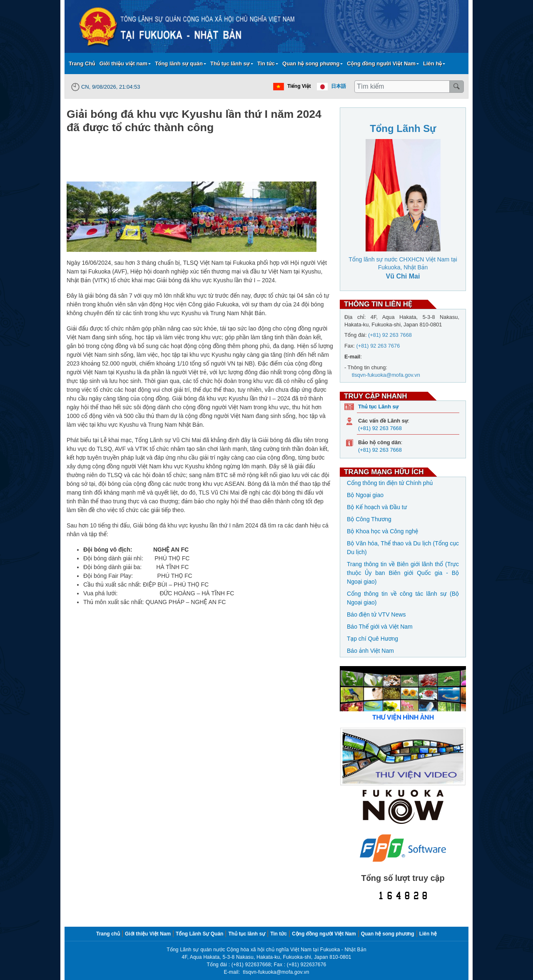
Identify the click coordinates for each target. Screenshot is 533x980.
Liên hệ (432, 63)
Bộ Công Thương (369, 519)
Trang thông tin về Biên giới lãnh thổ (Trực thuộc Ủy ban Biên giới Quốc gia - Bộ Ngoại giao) (403, 573)
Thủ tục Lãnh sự (378, 407)
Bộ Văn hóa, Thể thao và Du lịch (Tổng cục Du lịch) (403, 548)
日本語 (339, 86)
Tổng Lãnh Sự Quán (199, 934)
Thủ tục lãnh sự (230, 63)
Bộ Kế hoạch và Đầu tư (377, 507)
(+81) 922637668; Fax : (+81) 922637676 (279, 965)
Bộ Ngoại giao (365, 495)
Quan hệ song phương (311, 63)
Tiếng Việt (299, 86)
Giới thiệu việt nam (124, 63)
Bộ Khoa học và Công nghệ (382, 531)
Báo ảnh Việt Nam (370, 651)
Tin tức (266, 63)
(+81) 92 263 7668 (380, 428)
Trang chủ (108, 934)
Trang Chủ (82, 63)
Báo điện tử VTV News (376, 614)
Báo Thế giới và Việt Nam (380, 627)
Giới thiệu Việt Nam (148, 934)
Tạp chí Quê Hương (372, 639)
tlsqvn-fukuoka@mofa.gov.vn (276, 972)
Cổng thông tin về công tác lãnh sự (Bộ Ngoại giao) (403, 598)
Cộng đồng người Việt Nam (381, 63)
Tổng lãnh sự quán (179, 63)
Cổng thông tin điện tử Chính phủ (390, 483)
